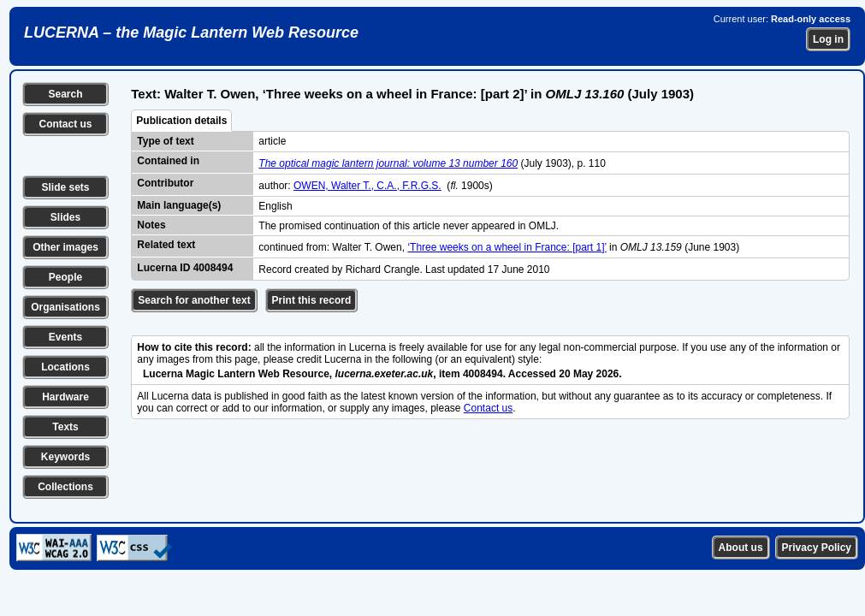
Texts (65, 427)
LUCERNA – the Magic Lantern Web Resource (191, 33)
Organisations (65, 307)
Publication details (181, 121)
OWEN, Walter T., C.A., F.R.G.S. (367, 186)
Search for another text (194, 300)
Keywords (65, 457)
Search (65, 94)
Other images (65, 247)
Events (65, 337)
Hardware (65, 397)
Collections (65, 487)
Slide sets (65, 187)
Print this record (312, 300)
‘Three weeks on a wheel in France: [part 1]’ (507, 247)
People (65, 277)
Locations (65, 367)
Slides (65, 217)
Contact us (65, 124)
